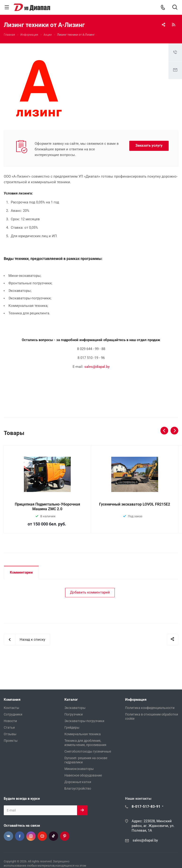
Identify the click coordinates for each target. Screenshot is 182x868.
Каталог (71, 700)
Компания (12, 700)
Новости (10, 721)
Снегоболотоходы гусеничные (88, 751)
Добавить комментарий (90, 592)
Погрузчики (74, 714)
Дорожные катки (78, 782)
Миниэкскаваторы (79, 769)
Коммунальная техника (83, 734)
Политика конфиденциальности (150, 708)
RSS (174, 25)
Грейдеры (72, 727)
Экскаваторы (75, 708)
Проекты (11, 741)
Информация (136, 700)
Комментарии (21, 572)
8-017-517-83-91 (146, 807)
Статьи (9, 727)
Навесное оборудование (83, 775)
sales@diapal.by (97, 367)
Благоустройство (78, 788)
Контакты (11, 708)
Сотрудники (13, 714)
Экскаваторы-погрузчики (84, 721)
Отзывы (10, 734)
